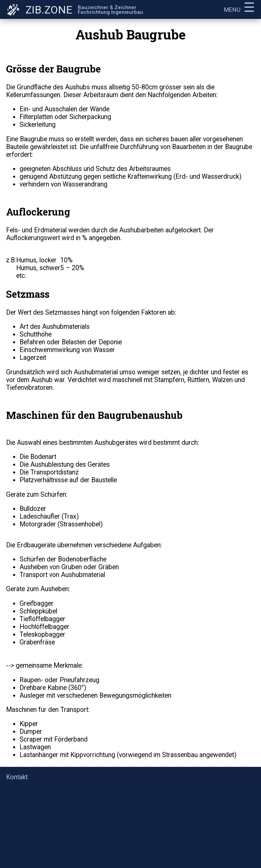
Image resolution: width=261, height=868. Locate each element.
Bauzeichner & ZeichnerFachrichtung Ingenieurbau (110, 10)
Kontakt (17, 777)
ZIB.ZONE (49, 10)
